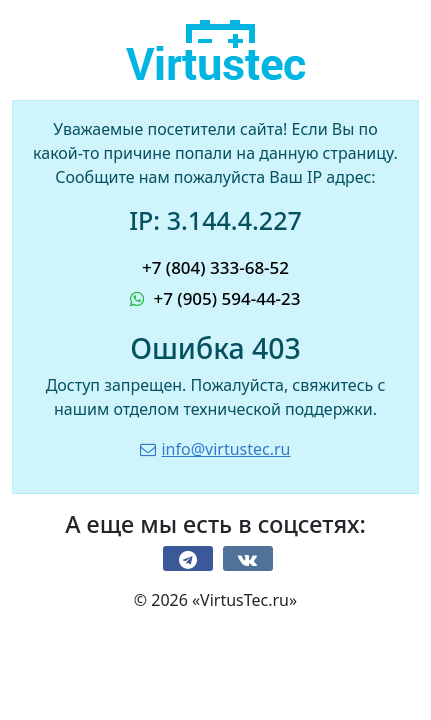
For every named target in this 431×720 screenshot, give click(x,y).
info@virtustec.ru (215, 449)
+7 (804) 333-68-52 (215, 267)
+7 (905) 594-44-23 (215, 298)
